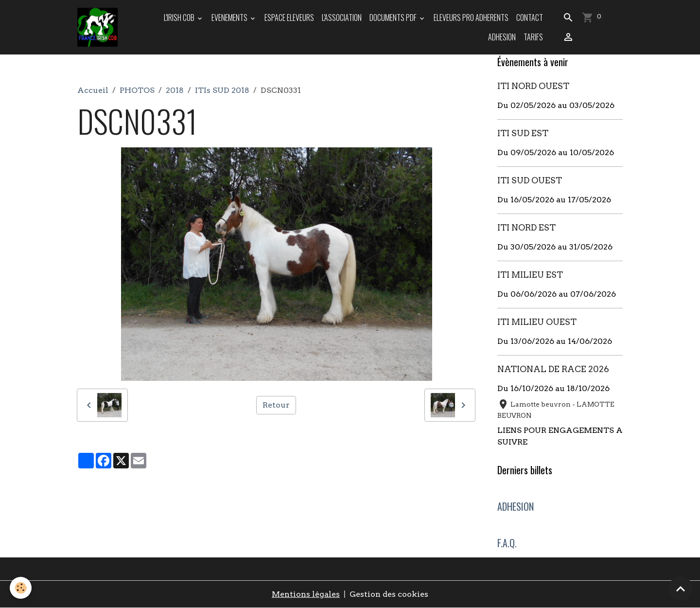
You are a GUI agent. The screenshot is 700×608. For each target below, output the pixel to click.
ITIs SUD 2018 (222, 90)
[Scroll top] (681, 589)
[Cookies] (21, 588)
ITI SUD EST (523, 133)
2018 (175, 90)
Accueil (93, 90)
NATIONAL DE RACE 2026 (553, 369)
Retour (276, 405)
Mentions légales (306, 594)
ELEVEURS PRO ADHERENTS (471, 18)
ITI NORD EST (526, 227)
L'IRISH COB (180, 18)
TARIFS (533, 37)
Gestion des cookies (389, 594)
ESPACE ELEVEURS (289, 18)
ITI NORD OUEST (533, 86)
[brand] (98, 27)
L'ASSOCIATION (342, 18)
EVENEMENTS (230, 18)
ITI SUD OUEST (530, 180)
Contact (530, 18)
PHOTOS (137, 90)
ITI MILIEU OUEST (537, 322)
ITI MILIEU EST (530, 275)
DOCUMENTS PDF (394, 18)
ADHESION (502, 37)
